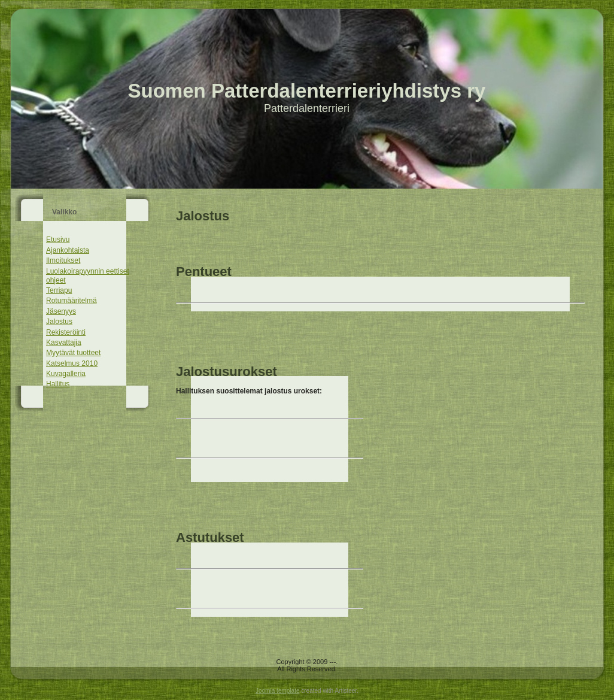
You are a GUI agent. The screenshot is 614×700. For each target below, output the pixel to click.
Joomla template (277, 691)
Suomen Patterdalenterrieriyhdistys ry (307, 91)
